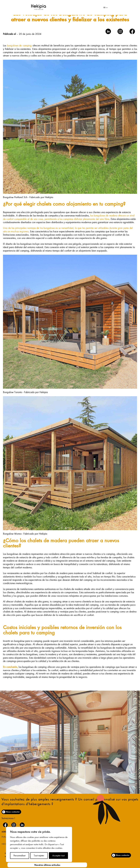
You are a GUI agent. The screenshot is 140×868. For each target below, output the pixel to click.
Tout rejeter (39, 856)
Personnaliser (20, 856)
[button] (106, 8)
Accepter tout (58, 856)
